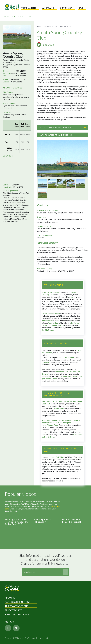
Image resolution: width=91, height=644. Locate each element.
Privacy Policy (13, 610)
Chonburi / (49, 27)
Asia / (40, 27)
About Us (10, 598)
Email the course (18, 79)
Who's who (48, 8)
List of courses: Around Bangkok (62, 128)
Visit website (17, 82)
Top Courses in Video (17, 614)
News (81, 8)
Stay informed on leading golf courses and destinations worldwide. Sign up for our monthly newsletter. (46, 559)
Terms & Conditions (16, 606)
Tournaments (29, 8)
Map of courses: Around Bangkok (62, 135)
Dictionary (66, 8)
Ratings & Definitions (17, 602)
